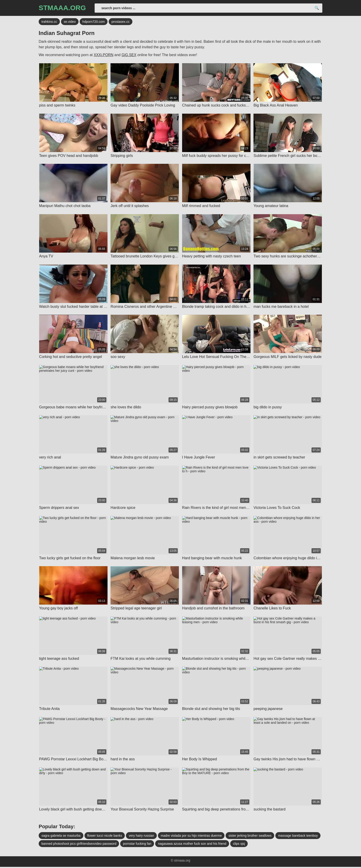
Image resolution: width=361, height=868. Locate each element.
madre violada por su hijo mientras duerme (191, 837)
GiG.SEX (129, 55)
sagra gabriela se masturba (61, 837)
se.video (70, 22)
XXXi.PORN (104, 55)
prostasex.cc (121, 22)
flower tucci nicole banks (105, 837)
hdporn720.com (94, 22)
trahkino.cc (49, 22)
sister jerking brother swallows (250, 837)
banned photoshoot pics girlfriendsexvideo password (79, 845)
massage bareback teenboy (298, 837)
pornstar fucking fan (137, 845)
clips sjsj (239, 845)
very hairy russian (141, 837)
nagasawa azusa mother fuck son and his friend (192, 845)
